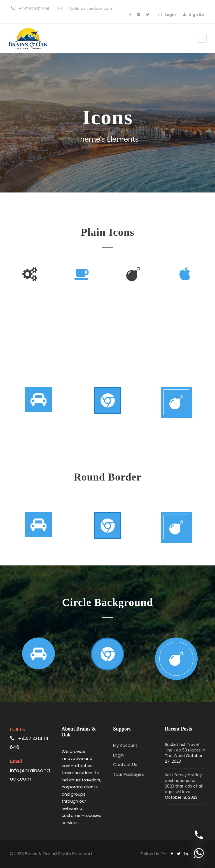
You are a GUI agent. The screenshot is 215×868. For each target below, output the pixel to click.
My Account (125, 745)
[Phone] (199, 835)
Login (118, 755)
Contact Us (125, 764)
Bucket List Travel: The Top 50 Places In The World (185, 750)
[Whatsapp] (199, 853)
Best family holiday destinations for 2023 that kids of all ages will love (184, 783)
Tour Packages (128, 774)
